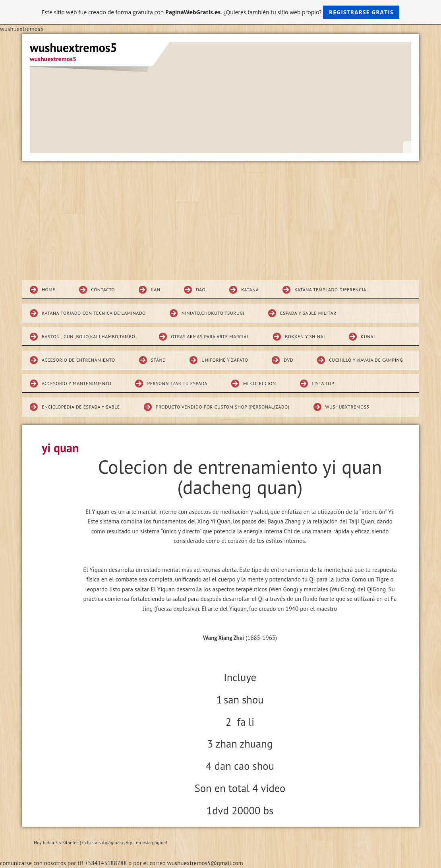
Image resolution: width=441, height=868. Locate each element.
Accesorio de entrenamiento (78, 360)
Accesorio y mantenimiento (76, 383)
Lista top (323, 383)
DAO (201, 290)
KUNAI (368, 336)
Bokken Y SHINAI (305, 336)
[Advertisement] (220, 221)
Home (48, 290)
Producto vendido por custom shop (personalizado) (223, 407)
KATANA (250, 290)
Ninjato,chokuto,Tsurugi (213, 313)
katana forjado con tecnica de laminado (94, 313)
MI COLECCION (260, 383)
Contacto (103, 290)
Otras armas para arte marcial (210, 336)
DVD (288, 360)
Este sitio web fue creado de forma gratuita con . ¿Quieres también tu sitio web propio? (221, 12)
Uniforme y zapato (225, 360)
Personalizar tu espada (177, 383)
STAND (159, 360)
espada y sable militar (308, 313)
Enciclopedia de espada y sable (81, 407)
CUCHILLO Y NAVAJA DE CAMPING (366, 360)
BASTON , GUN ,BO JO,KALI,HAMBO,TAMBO (88, 336)
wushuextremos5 (347, 407)
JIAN (155, 290)
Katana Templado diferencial (332, 290)
